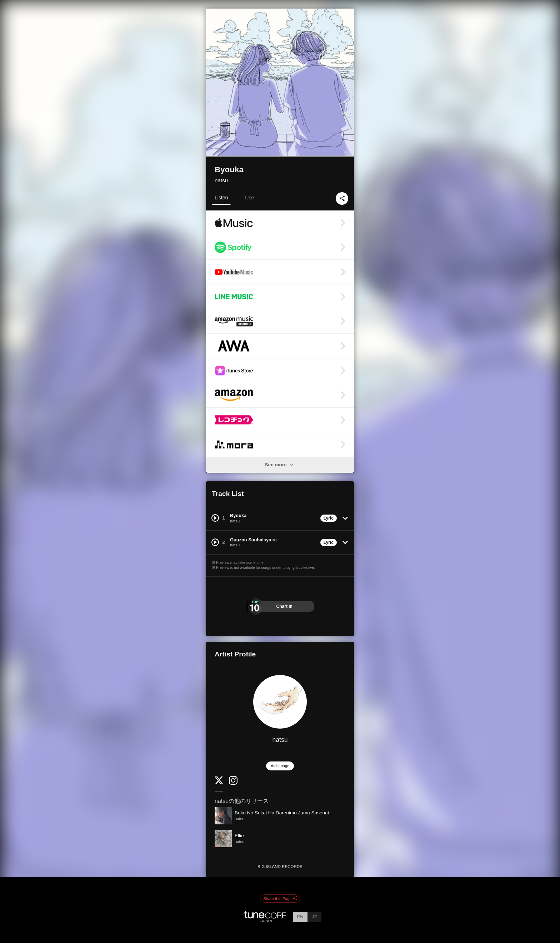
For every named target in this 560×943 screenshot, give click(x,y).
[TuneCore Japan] (266, 920)
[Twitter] (219, 783)
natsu (221, 180)
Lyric (329, 518)
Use (249, 198)
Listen (221, 198)
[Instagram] (233, 783)
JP (314, 917)
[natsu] (280, 702)
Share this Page (280, 899)
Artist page (280, 766)
